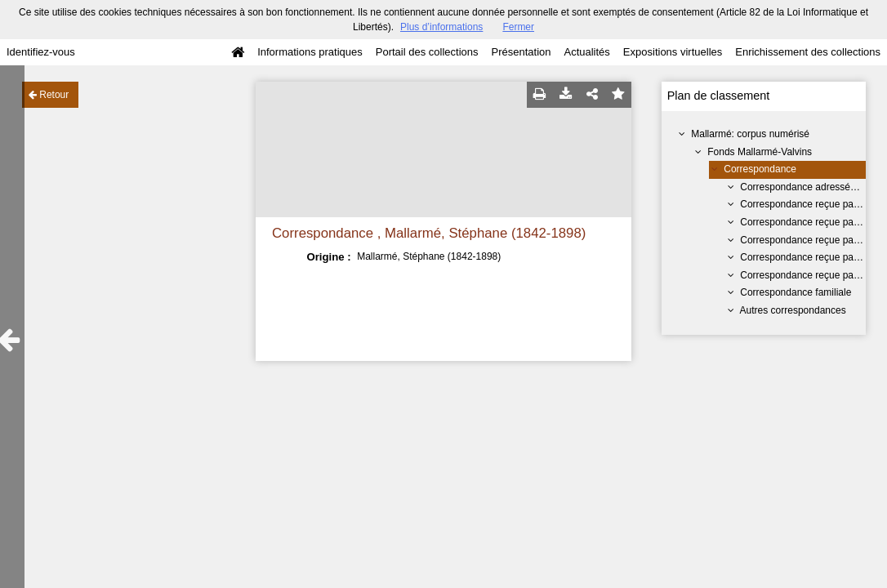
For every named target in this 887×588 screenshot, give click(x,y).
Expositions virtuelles (673, 52)
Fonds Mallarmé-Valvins (760, 152)
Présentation (521, 52)
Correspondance (760, 169)
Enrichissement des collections (808, 52)
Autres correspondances (793, 310)
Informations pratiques (310, 52)
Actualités (586, 52)
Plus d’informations (441, 27)
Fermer (518, 27)
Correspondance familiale (796, 292)
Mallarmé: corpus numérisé (750, 134)
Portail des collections (427, 52)
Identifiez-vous (41, 52)
